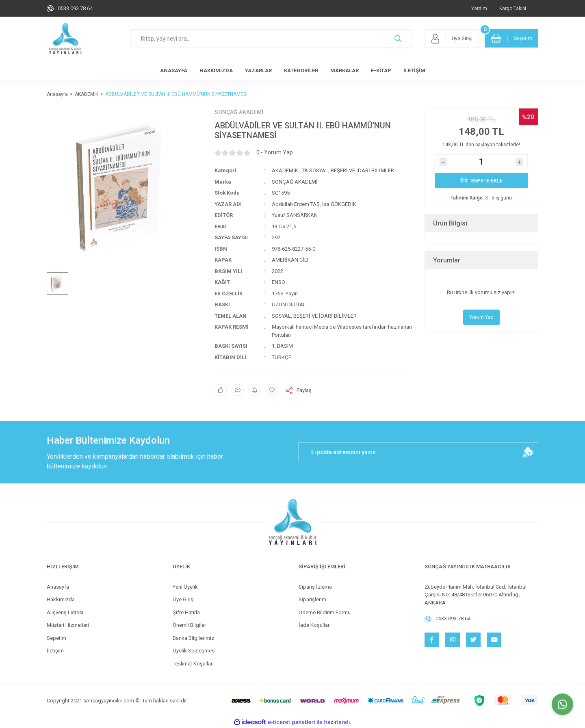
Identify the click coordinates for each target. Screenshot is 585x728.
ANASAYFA (174, 70)
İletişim (55, 651)
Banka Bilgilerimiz (193, 638)
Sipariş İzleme (315, 587)
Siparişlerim (312, 599)
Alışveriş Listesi (65, 612)
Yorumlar (447, 260)
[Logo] (65, 39)
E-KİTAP (381, 70)
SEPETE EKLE (481, 180)
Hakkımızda (61, 599)
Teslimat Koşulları (193, 664)
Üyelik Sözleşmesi (194, 651)
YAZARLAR (258, 70)
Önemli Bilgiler (189, 625)
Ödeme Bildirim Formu (325, 612)
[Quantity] (481, 162)
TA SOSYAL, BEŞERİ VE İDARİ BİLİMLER (348, 170)
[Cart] (511, 38)
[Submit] (528, 452)
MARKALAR (344, 70)
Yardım (479, 9)
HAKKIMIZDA (216, 70)
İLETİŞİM (414, 70)
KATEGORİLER (301, 70)
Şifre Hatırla (186, 612)
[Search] (272, 38)
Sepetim (56, 638)
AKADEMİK (285, 170)
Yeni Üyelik (185, 587)
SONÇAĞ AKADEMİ (239, 112)
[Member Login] (452, 38)
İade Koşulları (315, 625)
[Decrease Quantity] (443, 162)
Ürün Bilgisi (450, 223)
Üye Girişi (184, 599)
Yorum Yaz (481, 317)
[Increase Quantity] (519, 162)
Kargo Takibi (513, 9)
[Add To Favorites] (272, 390)
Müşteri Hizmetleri (68, 625)
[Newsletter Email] (418, 452)
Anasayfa (58, 587)
